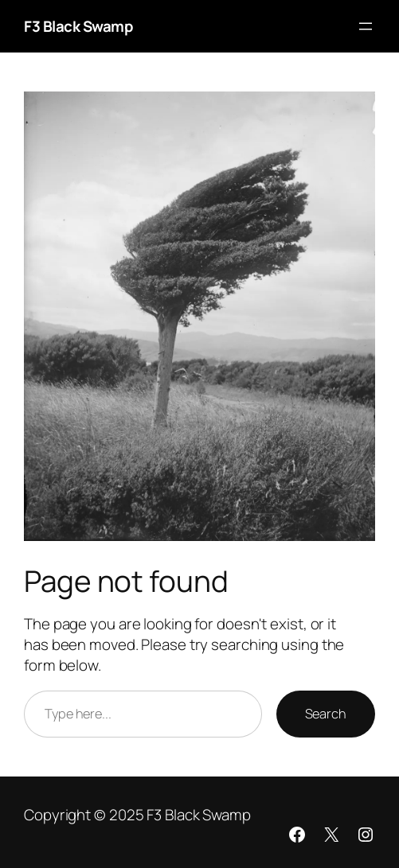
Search (326, 714)
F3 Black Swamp (78, 26)
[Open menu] (366, 26)
